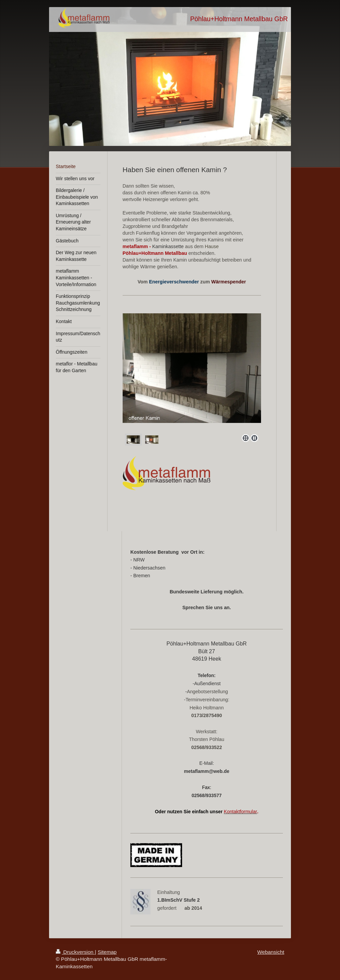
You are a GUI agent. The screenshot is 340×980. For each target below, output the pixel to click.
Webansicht (271, 952)
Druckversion (75, 952)
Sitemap (107, 952)
